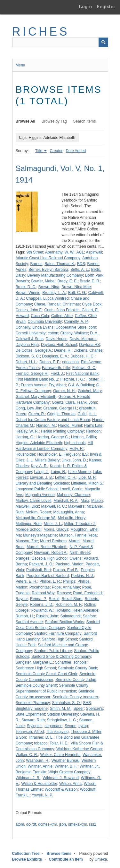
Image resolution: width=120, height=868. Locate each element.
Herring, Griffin (84, 437)
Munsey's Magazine (40, 535)
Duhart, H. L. (27, 362)
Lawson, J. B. (41, 477)
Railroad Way (43, 593)
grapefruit (87, 408)
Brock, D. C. (26, 287)
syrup (83, 726)
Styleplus (35, 726)
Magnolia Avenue (40, 495)
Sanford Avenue (29, 622)
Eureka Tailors (28, 368)
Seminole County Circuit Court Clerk (47, 674)
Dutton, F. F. (50, 362)
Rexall (54, 599)
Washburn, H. (38, 761)
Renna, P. (38, 599)
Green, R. (37, 414)
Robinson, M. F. (69, 605)
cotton (53, 333)
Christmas (71, 304)
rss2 (93, 824)
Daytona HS (89, 345)
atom (20, 824)
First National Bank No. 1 (37, 379)
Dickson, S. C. (28, 356)
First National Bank (82, 374)
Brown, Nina (49, 287)
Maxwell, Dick (27, 506)
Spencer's (94, 709)
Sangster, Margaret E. (34, 662)
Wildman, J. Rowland (61, 778)
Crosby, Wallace (74, 333)
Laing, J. (41, 472)
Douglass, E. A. (55, 356)
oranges (23, 558)
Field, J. (57, 374)
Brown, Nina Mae (76, 287)
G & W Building (81, 385)
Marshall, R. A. (66, 501)
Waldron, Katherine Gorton (79, 749)
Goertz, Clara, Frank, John (74, 402)
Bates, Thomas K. (60, 264)
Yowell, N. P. (42, 795)
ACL (80, 252)
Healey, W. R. (27, 431)
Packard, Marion (69, 564)
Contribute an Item (66, 859)
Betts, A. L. (80, 270)
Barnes (36, 264)
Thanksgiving (57, 732)
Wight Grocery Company (69, 772)
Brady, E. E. (68, 281)
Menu (20, 65)
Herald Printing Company (62, 431)
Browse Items (59, 854)
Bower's (22, 281)
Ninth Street (80, 553)
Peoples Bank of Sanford (48, 576)
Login (85, 6)
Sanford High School (60, 639)
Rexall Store (72, 599)
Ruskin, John (47, 616)
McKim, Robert (39, 512)
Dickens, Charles (88, 350)
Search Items (85, 121)
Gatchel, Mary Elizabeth (36, 397)
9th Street (35, 252)
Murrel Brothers (53, 541)
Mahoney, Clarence (73, 495)
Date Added (76, 151)
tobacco (41, 743)
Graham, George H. (60, 408)
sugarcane (53, 726)
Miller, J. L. (53, 524)
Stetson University (63, 714)
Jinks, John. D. (74, 460)
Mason (97, 501)
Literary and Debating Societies (42, 483)
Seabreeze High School (36, 668)
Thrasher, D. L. (41, 737)
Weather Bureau (65, 761)
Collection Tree (26, 854)
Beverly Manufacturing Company (55, 275)
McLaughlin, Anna (69, 512)
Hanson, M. (46, 425)
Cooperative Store (71, 327)
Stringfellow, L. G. (62, 720)
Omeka (101, 859)
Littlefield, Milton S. (87, 483)
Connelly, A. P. (76, 322)
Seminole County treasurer (75, 697)
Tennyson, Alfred (30, 732)
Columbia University (45, 322)
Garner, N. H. (64, 391)
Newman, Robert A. (51, 553)
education (70, 362)
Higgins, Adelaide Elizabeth (39, 443)
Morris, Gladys (56, 529)
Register (106, 6)
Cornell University (31, 333)
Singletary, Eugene (32, 709)
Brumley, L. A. (54, 293)
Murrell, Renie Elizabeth (47, 547)
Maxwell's (76, 506)
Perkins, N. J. (82, 576)
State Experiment (30, 714)
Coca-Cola (40, 316)
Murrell (75, 541)
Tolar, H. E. (59, 743)
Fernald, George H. (32, 374)
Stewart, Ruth (33, 720)
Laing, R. (59, 472)
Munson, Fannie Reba (78, 535)
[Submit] (103, 42)
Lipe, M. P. (87, 477)
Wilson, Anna (70, 784)
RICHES (41, 32)
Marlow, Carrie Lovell (34, 501)
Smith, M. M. (61, 709)
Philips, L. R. (50, 581)
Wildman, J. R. (28, 778)
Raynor (22, 599)
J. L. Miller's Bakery (43, 460)
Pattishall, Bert (39, 570)
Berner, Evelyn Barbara (48, 270)
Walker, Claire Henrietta (60, 755)
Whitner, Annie (40, 766)
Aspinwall (94, 252)
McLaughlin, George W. (36, 518)
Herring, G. (25, 437)
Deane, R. (63, 350)
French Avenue (34, 385)
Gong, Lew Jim (28, 408)
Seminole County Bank (77, 668)
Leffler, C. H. (66, 477)
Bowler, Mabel (43, 281)
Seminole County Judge (76, 680)
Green (21, 414)
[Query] (60, 42)
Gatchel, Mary (90, 391)
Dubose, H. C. (82, 356)
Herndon (93, 431)
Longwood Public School (37, 489)
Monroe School (29, 529)
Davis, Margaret (83, 339)
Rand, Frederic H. (88, 593)
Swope (71, 726)
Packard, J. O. (41, 564)
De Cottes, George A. (34, 350)
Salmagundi (71, 616)
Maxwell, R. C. (54, 506)
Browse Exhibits (27, 859)
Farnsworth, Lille (56, 368)
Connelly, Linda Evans (35, 327)
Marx (85, 501)
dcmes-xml (47, 824)
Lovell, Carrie (71, 489)
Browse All (26, 121)
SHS (87, 703)
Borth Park (94, 275)
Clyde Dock (92, 304)
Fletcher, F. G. (72, 379)
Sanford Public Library (53, 651)
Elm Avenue (91, 362)
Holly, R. (76, 449)
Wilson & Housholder (39, 784)
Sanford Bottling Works (64, 622)
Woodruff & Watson (61, 789)
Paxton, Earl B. (66, 570)
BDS (81, 264)
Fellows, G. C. (84, 368)
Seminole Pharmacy (33, 703)
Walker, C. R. (27, 755)
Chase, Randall (47, 304)
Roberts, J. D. (41, 605)
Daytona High (27, 345)
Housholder (25, 454)
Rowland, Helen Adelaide (77, 610)
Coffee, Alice (62, 316)
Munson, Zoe (27, 541)
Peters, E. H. (27, 581)
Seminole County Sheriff (36, 685)
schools (80, 662)
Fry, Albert (57, 385)
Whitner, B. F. (66, 766)
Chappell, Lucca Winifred (47, 298)
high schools (75, 443)
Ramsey (64, 593)
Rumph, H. (25, 616)
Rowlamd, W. (42, 610)
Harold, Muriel (70, 425)
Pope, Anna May (66, 587)
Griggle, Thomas (61, 414)
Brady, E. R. (90, 281)
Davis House (57, 339)
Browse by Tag (54, 121)
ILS (85, 454)
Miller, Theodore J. (80, 524)
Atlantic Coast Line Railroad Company (48, 258)
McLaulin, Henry (72, 518)
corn (92, 327)
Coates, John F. (29, 310)
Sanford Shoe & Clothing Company (61, 657)
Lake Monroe (79, 472)
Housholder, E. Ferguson (59, 454)
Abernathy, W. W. (60, 252)
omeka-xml (78, 824)
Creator (56, 151)
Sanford (90, 616)
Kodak (55, 466)
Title (39, 151)
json (62, 824)
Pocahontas (40, 587)
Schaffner (63, 662)
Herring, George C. (53, 437)
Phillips (69, 581)
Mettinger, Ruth (29, 524)
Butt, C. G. (77, 293)
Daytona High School (59, 345)
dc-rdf (31, 824)
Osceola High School (50, 558)
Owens (75, 558)
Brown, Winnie (28, 293)
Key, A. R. (39, 466)
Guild (82, 414)
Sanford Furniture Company (58, 633)
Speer (79, 709)
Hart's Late (93, 425)
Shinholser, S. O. (67, 703)
